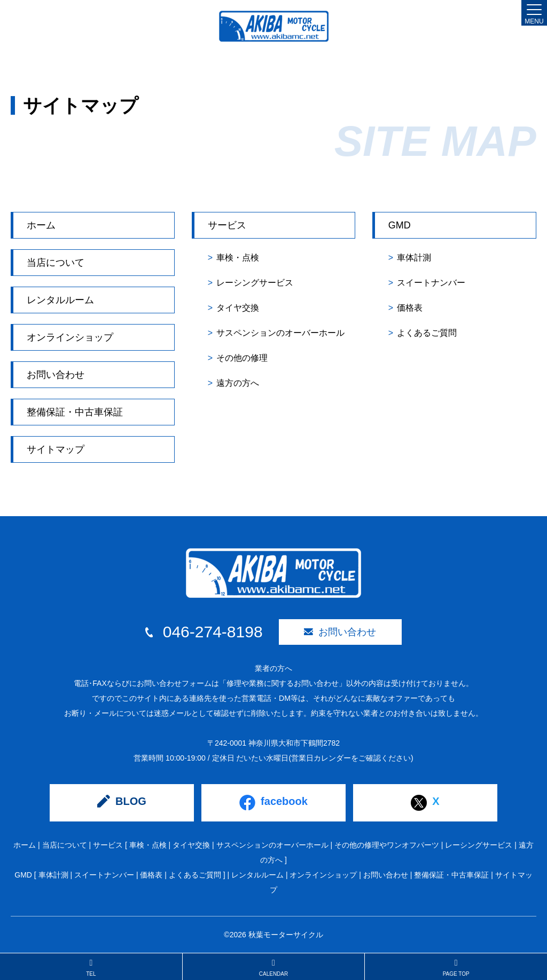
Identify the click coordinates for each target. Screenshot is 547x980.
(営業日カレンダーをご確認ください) (351, 758)
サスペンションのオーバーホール (280, 333)
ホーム (41, 225)
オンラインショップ (70, 337)
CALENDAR (274, 968)
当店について (56, 263)
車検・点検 (238, 258)
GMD (400, 225)
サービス (227, 225)
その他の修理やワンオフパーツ (387, 845)
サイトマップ (56, 449)
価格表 (410, 308)
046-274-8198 (204, 632)
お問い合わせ (56, 375)
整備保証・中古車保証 (75, 412)
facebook (273, 803)
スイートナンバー (431, 283)
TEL (91, 968)
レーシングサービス (255, 283)
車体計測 (414, 258)
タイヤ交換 (238, 308)
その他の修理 (242, 358)
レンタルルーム (60, 300)
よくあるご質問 (427, 333)
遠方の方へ (238, 383)
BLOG (122, 801)
